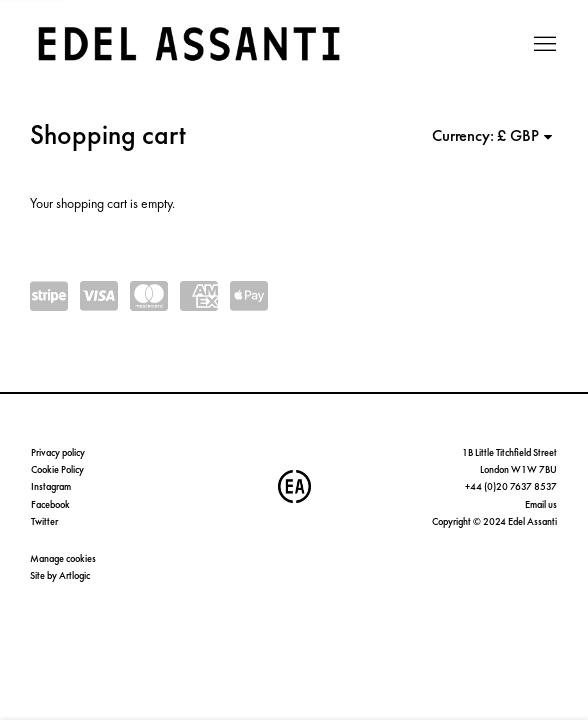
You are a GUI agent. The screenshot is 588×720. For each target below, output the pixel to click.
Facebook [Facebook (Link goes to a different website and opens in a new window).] (50, 504)
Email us (541, 504)
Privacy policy (58, 452)
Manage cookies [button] (63, 558)
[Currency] (526, 135)
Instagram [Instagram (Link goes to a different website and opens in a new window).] (51, 486)
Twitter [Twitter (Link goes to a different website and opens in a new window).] (44, 521)
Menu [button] (543, 45)
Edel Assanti (190, 44)
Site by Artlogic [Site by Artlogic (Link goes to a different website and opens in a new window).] (60, 575)
